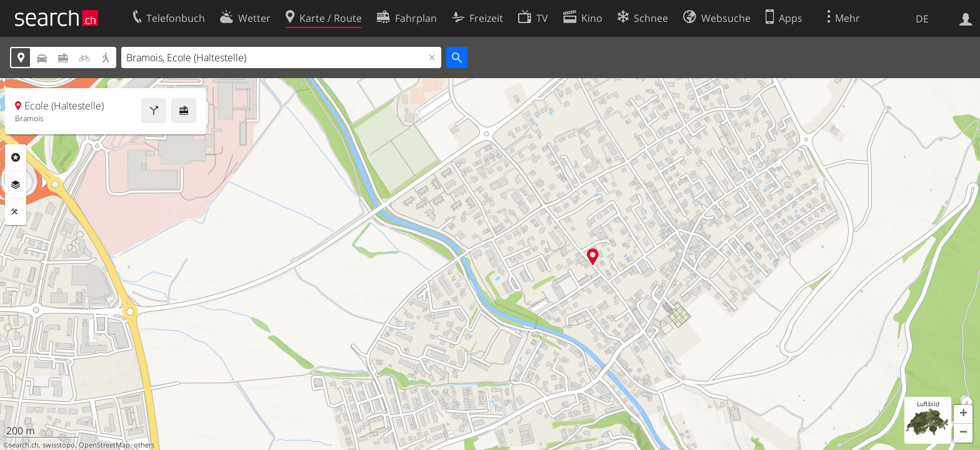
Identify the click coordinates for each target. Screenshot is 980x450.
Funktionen (16, 212)
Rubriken (16, 157)
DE (922, 19)
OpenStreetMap (104, 445)
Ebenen (16, 185)
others (144, 445)
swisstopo (59, 445)
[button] (963, 414)
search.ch (24, 445)
